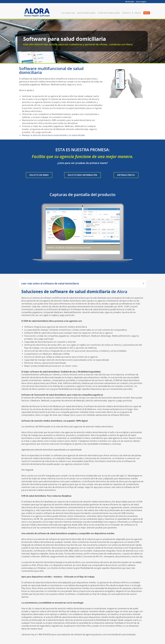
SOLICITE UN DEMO (39, 175)
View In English (141, 2)
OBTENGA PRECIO (126, 175)
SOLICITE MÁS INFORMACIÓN (82, 175)
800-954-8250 (129, 2)
